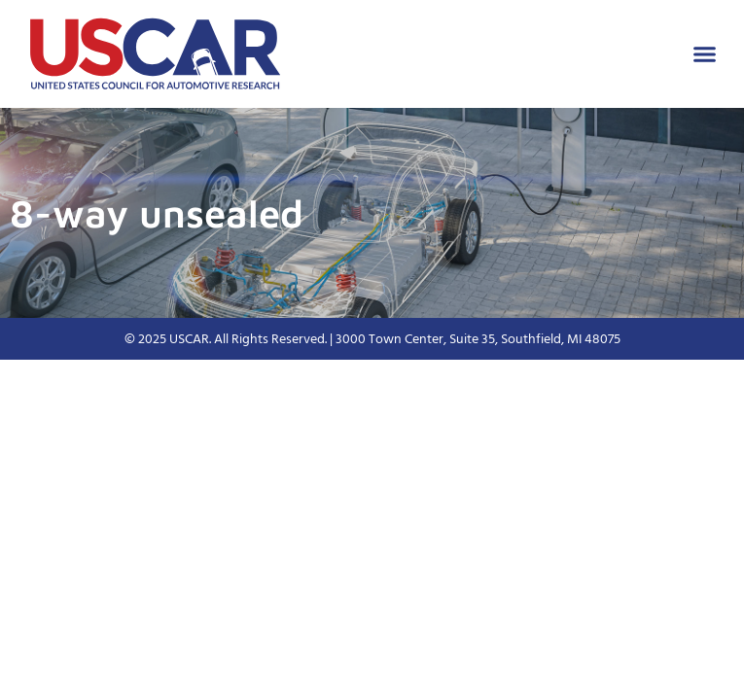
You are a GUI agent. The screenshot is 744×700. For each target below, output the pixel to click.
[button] (705, 54)
